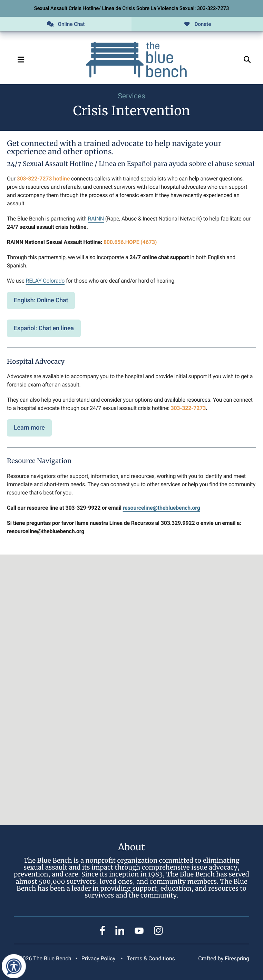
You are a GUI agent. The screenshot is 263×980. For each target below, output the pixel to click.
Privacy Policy (98, 958)
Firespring (237, 958)
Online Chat (66, 24)
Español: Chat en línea (44, 328)
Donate (197, 24)
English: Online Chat (41, 300)
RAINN (96, 219)
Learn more (29, 428)
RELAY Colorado (45, 281)
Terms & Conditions (151, 958)
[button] (21, 60)
